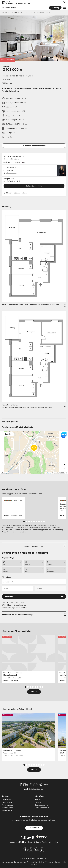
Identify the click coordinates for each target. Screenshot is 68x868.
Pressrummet (40, 805)
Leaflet (48, 473)
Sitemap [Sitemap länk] (58, 862)
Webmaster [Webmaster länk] (49, 862)
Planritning (8, 83)
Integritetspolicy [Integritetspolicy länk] (8, 862)
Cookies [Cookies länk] (42, 862)
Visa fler (34, 692)
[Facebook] (25, 850)
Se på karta (9, 79)
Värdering (55, 8)
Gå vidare (9, 596)
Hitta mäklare (7, 802)
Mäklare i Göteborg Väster (17, 193)
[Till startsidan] (16, 3)
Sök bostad (6, 8)
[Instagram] (36, 850)
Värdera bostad (8, 810)
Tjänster (38, 802)
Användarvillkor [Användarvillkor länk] (32, 862)
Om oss (38, 800)
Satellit (8, 434)
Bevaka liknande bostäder (34, 145)
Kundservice (6, 800)
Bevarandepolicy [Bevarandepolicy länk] (20, 862)
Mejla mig (9, 170)
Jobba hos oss (41, 808)
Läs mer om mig (12, 173)
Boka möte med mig (34, 186)
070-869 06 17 (11, 168)
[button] (65, 8)
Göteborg (15, 12)
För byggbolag (7, 805)
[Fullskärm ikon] (65, 306)
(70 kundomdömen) (14, 162)
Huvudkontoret (8, 808)
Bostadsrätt (25, 12)
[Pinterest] (42, 850)
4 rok (33, 12)
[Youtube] (31, 850)
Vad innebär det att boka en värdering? (17, 615)
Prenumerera (34, 828)
